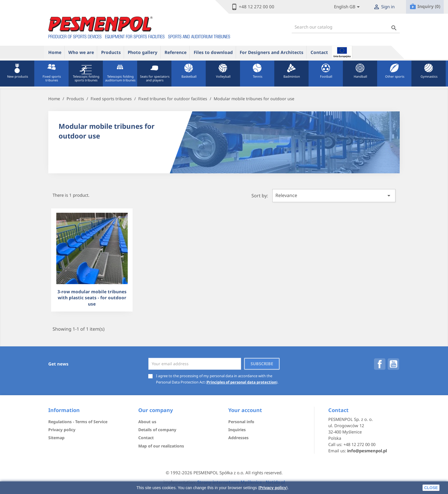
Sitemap (56, 438)
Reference (176, 52)
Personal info (241, 422)
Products (111, 52)
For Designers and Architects (272, 52)
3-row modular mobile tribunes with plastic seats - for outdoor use (92, 298)
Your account (245, 410)
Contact (319, 52)
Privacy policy (273, 488)
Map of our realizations (161, 446)
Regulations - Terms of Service (78, 422)
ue (342, 52)
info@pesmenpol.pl (367, 451)
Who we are (81, 52)
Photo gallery (143, 52)
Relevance (334, 196)
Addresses (238, 438)
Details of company (157, 430)
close (431, 488)
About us (147, 422)
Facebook (380, 364)
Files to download (213, 52)
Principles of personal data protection (242, 382)
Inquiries (237, 430)
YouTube (393, 364)
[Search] (346, 27)
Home (55, 52)
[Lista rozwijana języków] (348, 7)
